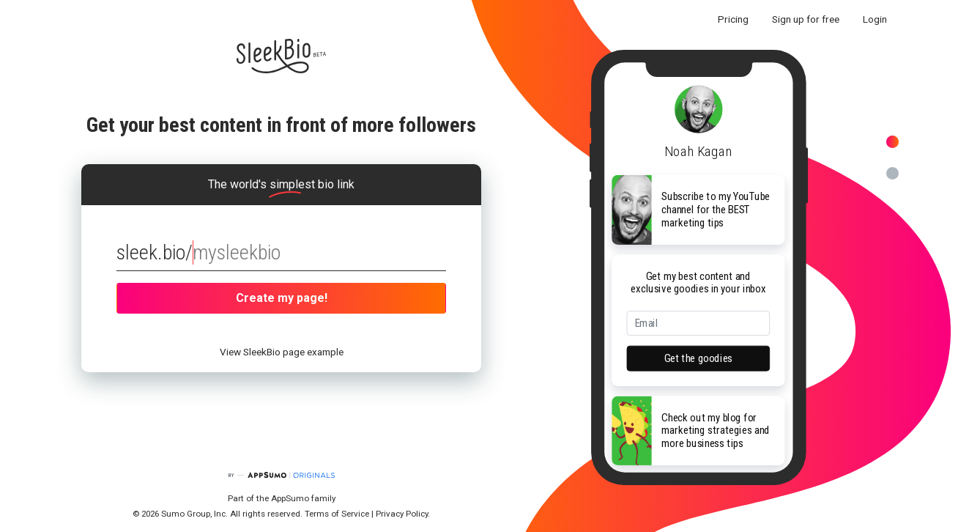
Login (875, 19)
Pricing (733, 19)
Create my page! (282, 298)
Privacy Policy (402, 514)
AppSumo (291, 498)
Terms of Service (337, 514)
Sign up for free (806, 19)
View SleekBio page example (282, 352)
